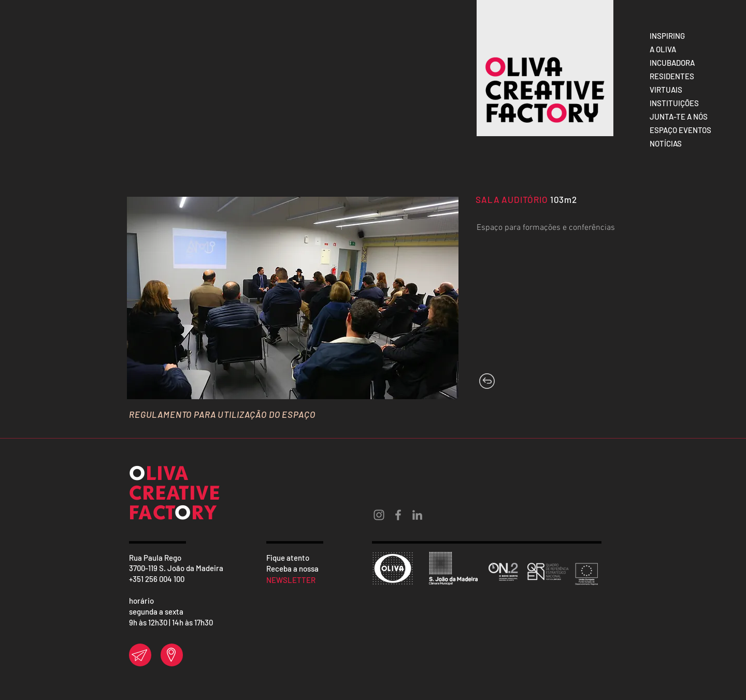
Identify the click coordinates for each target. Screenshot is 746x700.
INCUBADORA (672, 63)
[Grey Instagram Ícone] (379, 515)
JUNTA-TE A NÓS (679, 116)
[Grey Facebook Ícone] (398, 515)
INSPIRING (667, 36)
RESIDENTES (672, 76)
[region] (140, 655)
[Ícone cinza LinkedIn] (417, 515)
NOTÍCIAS (666, 143)
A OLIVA (663, 49)
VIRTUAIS (666, 90)
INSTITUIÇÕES (674, 103)
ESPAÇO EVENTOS (680, 130)
